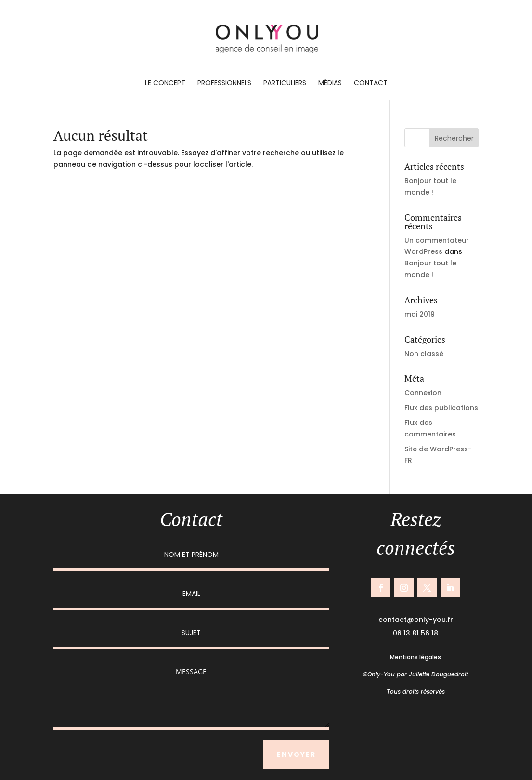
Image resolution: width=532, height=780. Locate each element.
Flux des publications (441, 408)
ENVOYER (296, 754)
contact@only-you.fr (416, 620)
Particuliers (285, 84)
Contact (371, 84)
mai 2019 (420, 314)
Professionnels (224, 84)
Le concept (165, 84)
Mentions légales (415, 657)
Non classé (424, 354)
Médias (330, 84)
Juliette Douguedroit (438, 674)
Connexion (423, 393)
